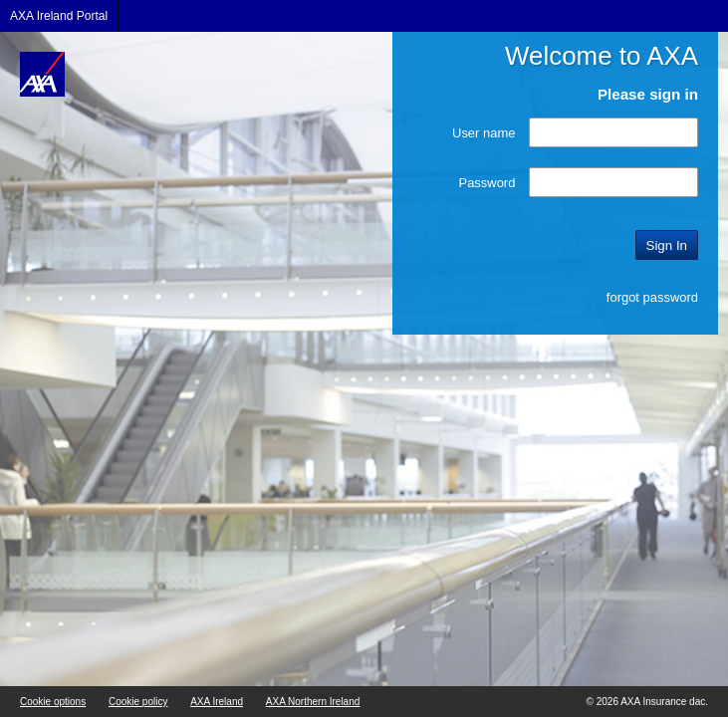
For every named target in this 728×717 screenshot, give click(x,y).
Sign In (667, 245)
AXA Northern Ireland (313, 702)
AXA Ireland (217, 702)
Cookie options (53, 702)
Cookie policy (138, 702)
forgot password (652, 297)
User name (484, 133)
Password (487, 183)
